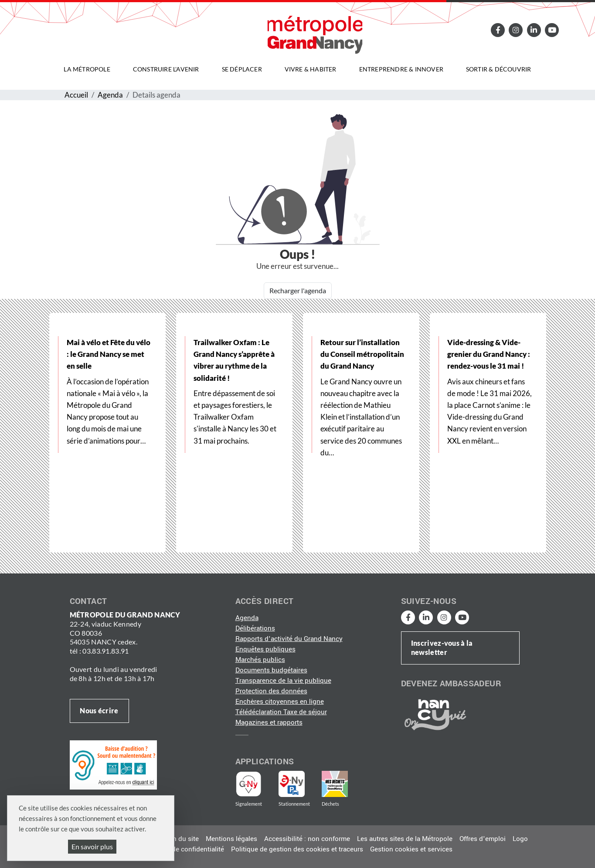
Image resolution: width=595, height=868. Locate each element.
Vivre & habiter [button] (311, 69)
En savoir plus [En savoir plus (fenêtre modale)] (92, 846)
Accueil (76, 95)
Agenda (110, 95)
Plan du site (181, 839)
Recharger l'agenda (298, 290)
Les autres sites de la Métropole (405, 839)
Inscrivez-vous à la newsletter (442, 648)
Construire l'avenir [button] (166, 69)
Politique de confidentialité (184, 849)
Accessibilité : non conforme (307, 839)
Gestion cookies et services (411, 849)
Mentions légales (231, 839)
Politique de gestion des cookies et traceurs (297, 849)
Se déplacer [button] (242, 69)
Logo (520, 839)
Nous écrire (99, 710)
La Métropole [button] (87, 69)
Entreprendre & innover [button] (401, 69)
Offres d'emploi (483, 839)
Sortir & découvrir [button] (499, 69)
